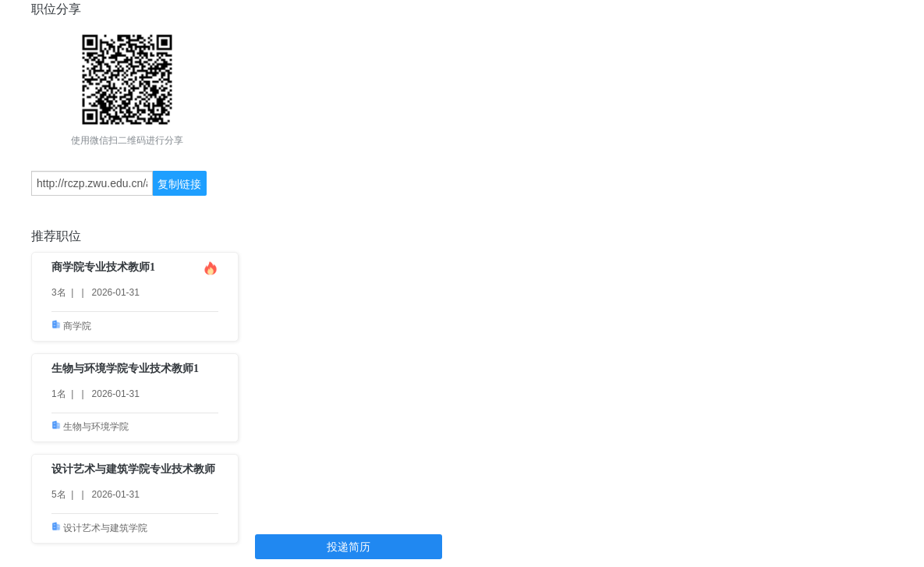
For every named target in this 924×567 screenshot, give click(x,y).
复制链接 (179, 184)
